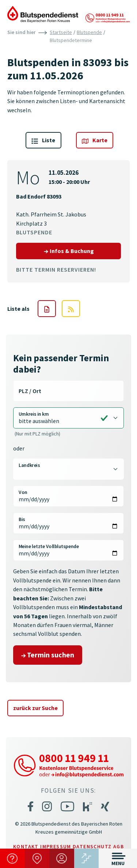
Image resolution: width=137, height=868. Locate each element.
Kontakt (26, 846)
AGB (119, 846)
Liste (43, 140)
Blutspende (89, 32)
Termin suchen (48, 655)
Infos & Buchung (82, 250)
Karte (95, 140)
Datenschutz (92, 846)
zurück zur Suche (35, 708)
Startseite (61, 32)
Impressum (56, 846)
